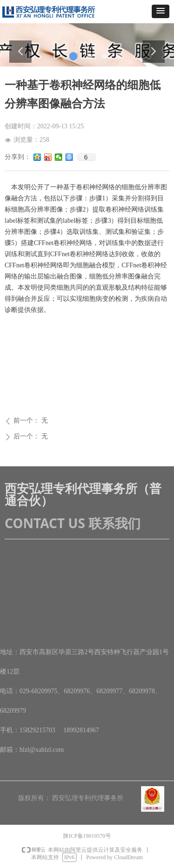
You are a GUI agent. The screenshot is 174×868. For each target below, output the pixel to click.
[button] (161, 11)
